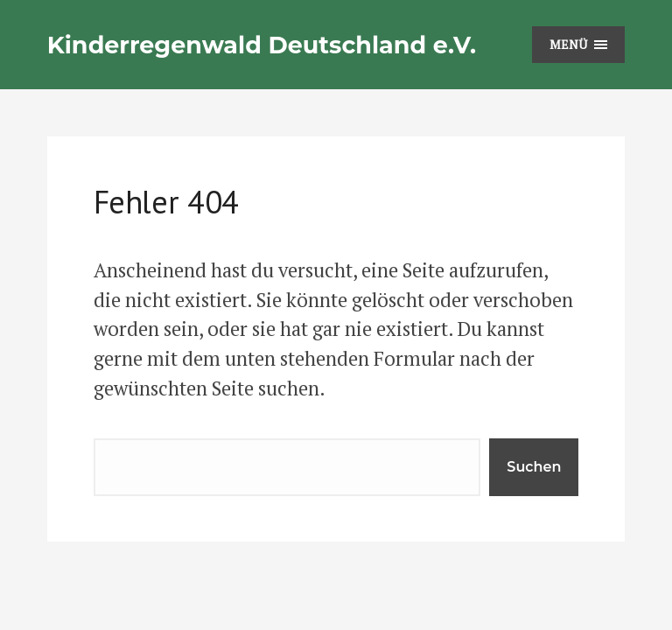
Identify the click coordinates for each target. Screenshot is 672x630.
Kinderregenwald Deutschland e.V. (262, 45)
